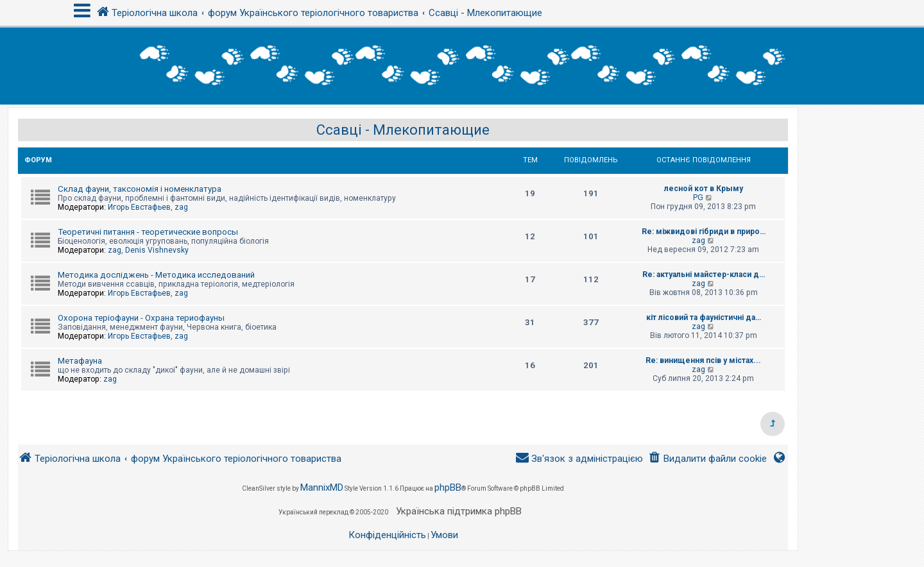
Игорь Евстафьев (139, 207)
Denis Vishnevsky (157, 250)
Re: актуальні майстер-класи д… (704, 275)
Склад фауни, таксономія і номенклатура (140, 189)
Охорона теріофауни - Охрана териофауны (141, 318)
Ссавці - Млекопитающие (403, 130)
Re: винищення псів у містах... (703, 360)
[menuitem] (707, 459)
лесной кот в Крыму (704, 189)
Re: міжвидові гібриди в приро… (704, 232)
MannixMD (322, 487)
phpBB (448, 487)
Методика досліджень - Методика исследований (156, 275)
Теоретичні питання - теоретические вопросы (148, 232)
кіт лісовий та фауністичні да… (704, 317)
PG (698, 198)
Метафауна (80, 361)
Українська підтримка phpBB (459, 511)
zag (181, 207)
